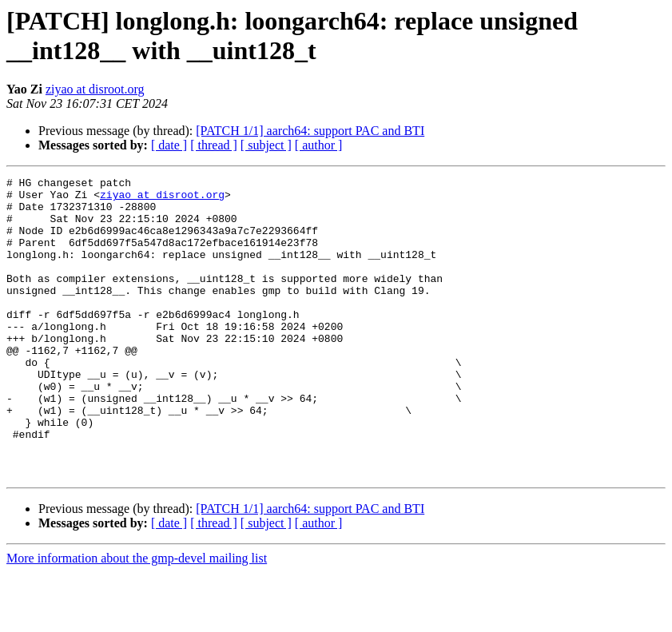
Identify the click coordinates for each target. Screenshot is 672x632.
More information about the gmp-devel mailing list (137, 618)
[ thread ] (214, 145)
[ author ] (319, 145)
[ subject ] (266, 145)
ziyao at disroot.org (95, 89)
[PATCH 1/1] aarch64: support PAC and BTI (310, 131)
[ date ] (169, 145)
